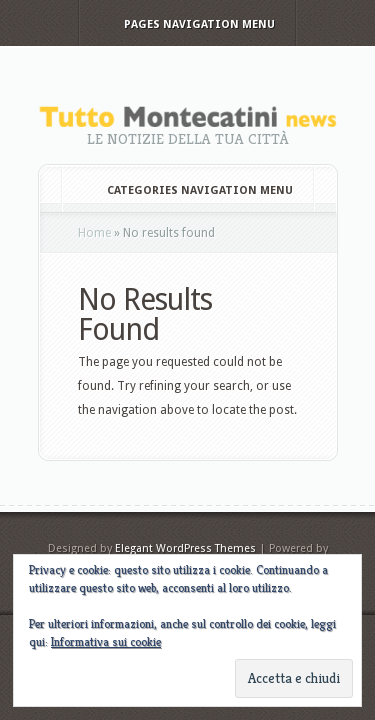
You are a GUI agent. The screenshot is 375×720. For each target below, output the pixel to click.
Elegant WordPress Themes (185, 548)
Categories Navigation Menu (186, 190)
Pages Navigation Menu (186, 24)
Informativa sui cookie (106, 641)
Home (94, 233)
